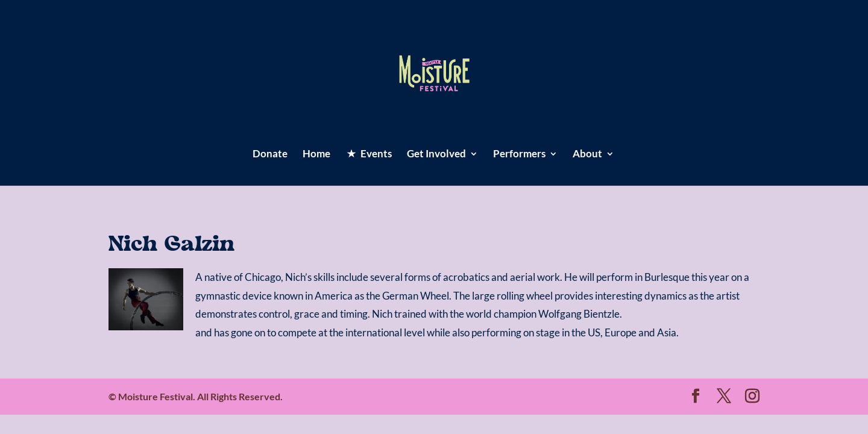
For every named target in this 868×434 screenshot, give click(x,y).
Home (316, 155)
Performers (519, 155)
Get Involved (436, 155)
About (587, 155)
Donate (270, 155)
